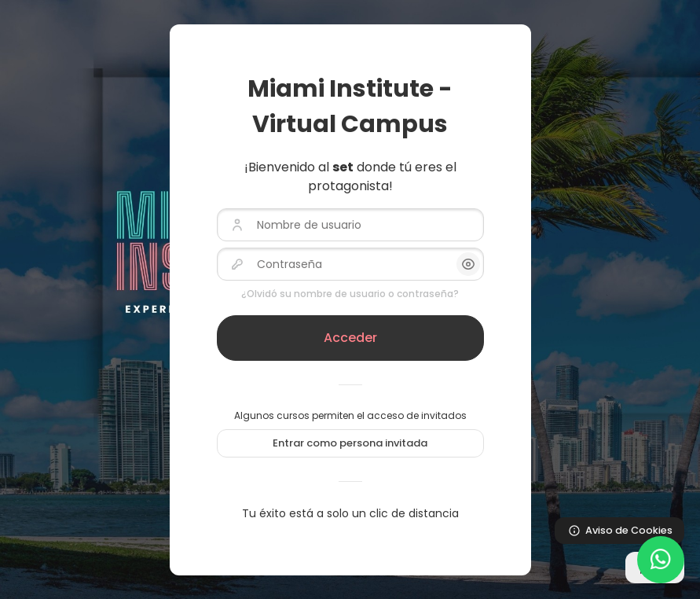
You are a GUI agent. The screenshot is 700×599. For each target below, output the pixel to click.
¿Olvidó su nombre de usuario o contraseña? (350, 294)
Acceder (350, 338)
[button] (468, 264)
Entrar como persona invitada (350, 443)
